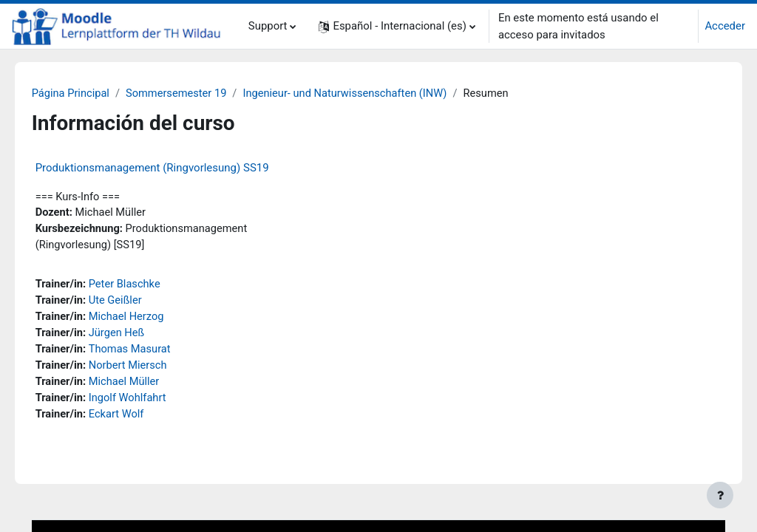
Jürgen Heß (139, 336)
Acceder (725, 26)
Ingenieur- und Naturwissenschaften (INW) (371, 94)
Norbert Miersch (150, 369)
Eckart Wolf (138, 418)
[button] (397, 26)
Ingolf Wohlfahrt (150, 402)
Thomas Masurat (152, 352)
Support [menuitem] (268, 26)
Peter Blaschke (147, 286)
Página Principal (92, 94)
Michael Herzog (149, 319)
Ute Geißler (137, 303)
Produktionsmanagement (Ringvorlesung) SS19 (173, 168)
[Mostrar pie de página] (720, 495)
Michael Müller (146, 386)
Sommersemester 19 (199, 94)
